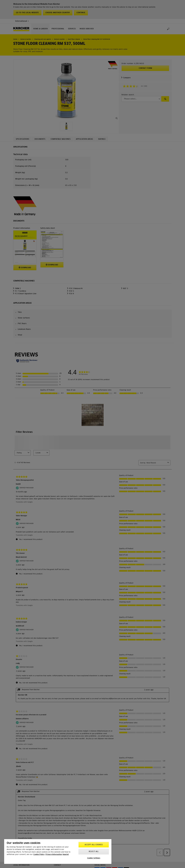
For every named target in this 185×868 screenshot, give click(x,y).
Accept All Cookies (94, 845)
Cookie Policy (39, 855)
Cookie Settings (94, 858)
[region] (58, 851)
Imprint (66, 855)
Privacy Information (54, 855)
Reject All (94, 852)
